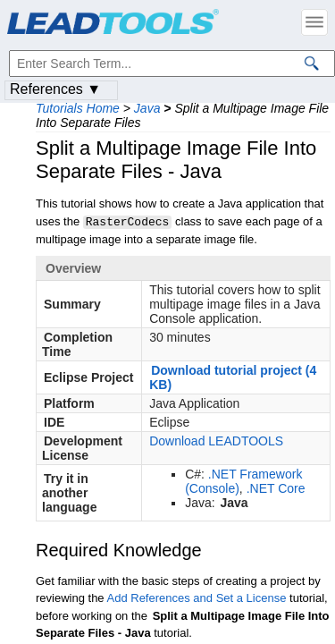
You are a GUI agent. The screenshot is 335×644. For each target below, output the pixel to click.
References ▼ (55, 89)
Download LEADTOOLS (216, 440)
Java (147, 108)
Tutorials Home (78, 108)
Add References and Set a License (197, 597)
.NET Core (276, 487)
